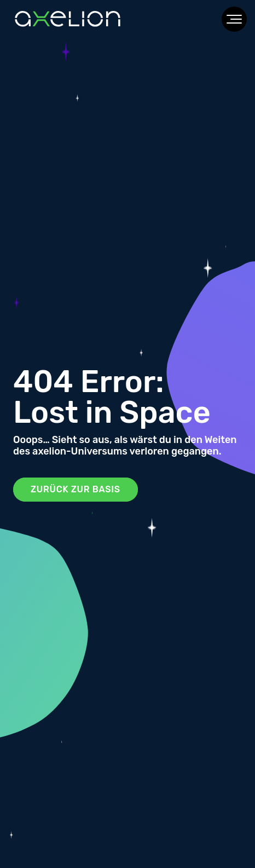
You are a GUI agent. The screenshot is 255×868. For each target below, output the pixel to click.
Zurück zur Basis (76, 489)
